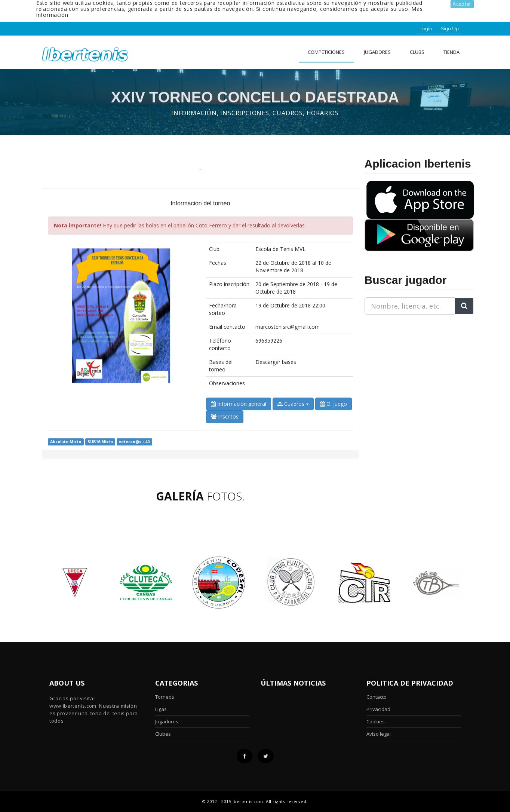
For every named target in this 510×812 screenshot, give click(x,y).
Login (426, 29)
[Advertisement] (411, 367)
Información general (239, 404)
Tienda (451, 52)
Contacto (377, 697)
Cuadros (293, 404)
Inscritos (225, 416)
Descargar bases (276, 362)
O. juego (334, 404)
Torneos (165, 697)
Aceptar (462, 4)
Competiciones (326, 52)
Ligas (161, 709)
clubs (417, 52)
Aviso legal (379, 734)
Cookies (376, 721)
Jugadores (377, 52)
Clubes (163, 734)
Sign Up (450, 29)
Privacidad (378, 709)
